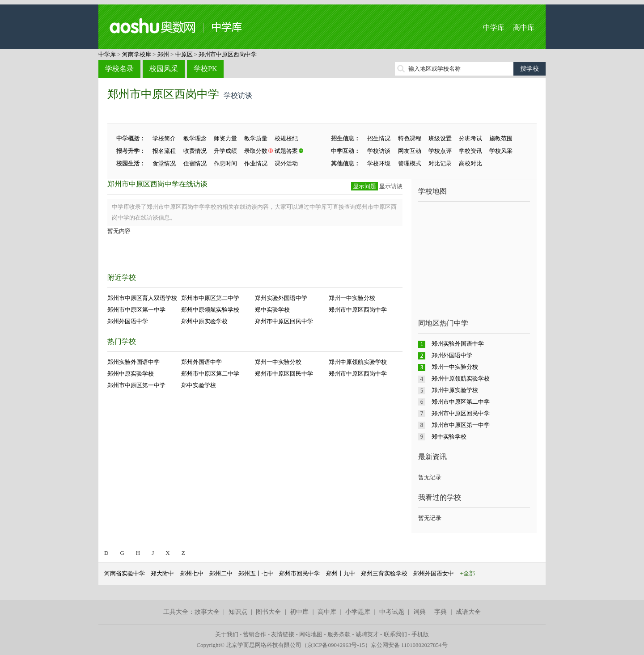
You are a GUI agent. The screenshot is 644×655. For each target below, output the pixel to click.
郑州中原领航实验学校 (210, 310)
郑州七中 (192, 573)
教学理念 (195, 138)
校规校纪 (286, 138)
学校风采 (501, 151)
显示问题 (364, 186)
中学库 (494, 27)
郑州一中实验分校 (352, 298)
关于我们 (227, 634)
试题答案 (286, 151)
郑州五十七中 (256, 573)
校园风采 (164, 69)
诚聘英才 (367, 634)
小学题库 (358, 612)
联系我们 (395, 634)
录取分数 (256, 151)
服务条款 (339, 634)
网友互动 (410, 151)
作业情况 (256, 163)
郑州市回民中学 (299, 573)
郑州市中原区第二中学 (210, 298)
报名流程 (164, 151)
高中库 (524, 27)
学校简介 (164, 138)
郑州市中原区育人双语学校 (142, 298)
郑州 (163, 54)
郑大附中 (162, 573)
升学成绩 (225, 151)
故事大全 (207, 612)
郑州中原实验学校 (204, 321)
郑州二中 (221, 573)
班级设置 (440, 138)
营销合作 (254, 634)
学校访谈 (379, 151)
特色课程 (410, 138)
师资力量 (225, 138)
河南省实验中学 (125, 573)
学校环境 (379, 163)
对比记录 (440, 163)
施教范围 (501, 138)
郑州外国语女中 (434, 573)
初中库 (299, 612)
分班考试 (470, 138)
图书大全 (268, 612)
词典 (419, 612)
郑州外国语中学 (128, 321)
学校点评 (440, 151)
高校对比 (470, 163)
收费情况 (195, 151)
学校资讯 (470, 151)
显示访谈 (391, 186)
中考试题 (392, 612)
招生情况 (379, 138)
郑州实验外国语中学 (281, 298)
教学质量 (256, 138)
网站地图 (311, 634)
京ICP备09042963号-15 (336, 645)
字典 (441, 612)
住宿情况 (195, 163)
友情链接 (283, 634)
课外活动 (286, 163)
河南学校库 (137, 54)
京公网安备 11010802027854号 (409, 645)
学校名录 (119, 69)
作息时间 (225, 163)
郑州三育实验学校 (384, 573)
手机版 (420, 634)
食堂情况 (164, 163)
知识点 (238, 612)
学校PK (205, 69)
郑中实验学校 (272, 310)
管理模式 (410, 163)
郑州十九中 (341, 573)
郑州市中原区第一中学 (136, 310)
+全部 (467, 573)
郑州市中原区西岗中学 (228, 54)
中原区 (184, 54)
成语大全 (468, 612)
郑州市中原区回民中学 (284, 321)
